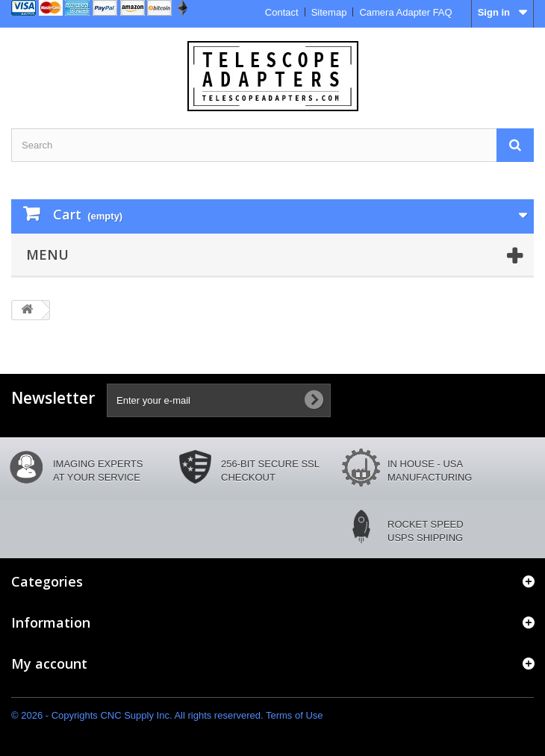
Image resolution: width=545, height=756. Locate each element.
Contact (282, 12)
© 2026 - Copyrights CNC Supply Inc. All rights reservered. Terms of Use (167, 715)
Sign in (494, 12)
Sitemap (329, 12)
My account (49, 663)
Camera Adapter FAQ (405, 12)
